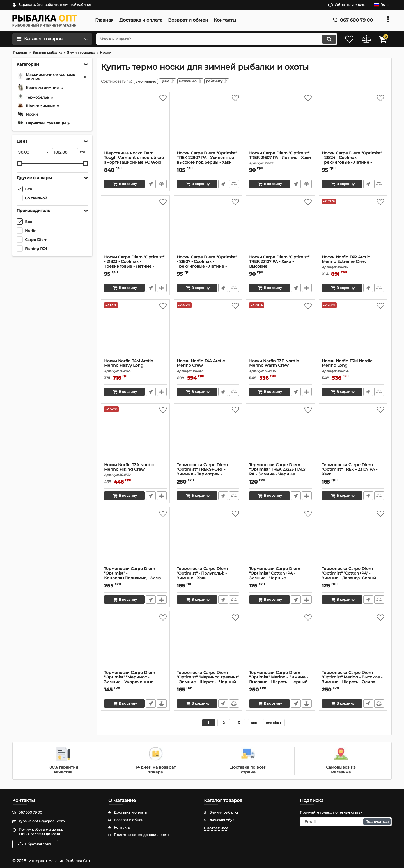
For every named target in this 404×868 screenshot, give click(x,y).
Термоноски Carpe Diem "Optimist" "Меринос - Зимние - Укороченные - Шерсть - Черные (135, 683)
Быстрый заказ (151, 185)
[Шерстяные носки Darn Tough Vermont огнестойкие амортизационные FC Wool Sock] (135, 124)
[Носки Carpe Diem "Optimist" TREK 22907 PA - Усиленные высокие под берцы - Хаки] (208, 124)
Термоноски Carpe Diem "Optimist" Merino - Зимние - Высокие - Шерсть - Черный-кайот (280, 683)
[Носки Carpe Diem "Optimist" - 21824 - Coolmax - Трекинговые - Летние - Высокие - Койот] (353, 124)
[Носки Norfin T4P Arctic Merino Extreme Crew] (353, 228)
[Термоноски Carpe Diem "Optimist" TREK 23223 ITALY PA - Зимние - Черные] (280, 436)
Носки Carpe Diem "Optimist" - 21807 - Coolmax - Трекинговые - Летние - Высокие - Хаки (208, 268)
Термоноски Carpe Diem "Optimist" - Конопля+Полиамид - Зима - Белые (135, 579)
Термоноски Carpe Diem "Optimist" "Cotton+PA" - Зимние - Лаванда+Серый (353, 577)
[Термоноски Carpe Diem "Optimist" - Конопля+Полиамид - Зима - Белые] (135, 539)
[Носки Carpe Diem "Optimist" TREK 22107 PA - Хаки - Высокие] (280, 228)
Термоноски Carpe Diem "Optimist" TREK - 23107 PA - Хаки (353, 473)
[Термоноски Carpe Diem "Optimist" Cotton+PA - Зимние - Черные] (280, 539)
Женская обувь (223, 820)
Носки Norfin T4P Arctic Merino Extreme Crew (353, 263)
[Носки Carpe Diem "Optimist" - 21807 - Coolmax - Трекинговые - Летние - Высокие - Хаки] (208, 228)
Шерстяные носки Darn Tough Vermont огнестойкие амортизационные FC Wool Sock (134, 161)
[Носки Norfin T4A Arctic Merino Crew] (208, 332)
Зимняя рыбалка (224, 812)
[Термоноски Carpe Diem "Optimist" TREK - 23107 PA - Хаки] (353, 436)
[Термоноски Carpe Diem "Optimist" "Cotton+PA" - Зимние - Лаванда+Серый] (353, 539)
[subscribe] (346, 822)
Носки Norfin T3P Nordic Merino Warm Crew (280, 367)
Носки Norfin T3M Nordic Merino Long (353, 367)
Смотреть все (216, 828)
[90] (29, 152)
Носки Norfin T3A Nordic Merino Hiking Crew (135, 471)
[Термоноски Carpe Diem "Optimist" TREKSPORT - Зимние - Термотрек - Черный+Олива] (208, 436)
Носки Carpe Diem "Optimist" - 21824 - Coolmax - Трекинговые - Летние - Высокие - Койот (353, 164)
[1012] (65, 152)
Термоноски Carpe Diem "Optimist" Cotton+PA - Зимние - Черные (280, 577)
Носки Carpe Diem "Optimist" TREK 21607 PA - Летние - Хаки (280, 159)
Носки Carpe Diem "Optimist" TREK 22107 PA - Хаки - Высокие (280, 266)
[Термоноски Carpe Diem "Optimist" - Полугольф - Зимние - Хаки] (208, 539)
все (254, 724)
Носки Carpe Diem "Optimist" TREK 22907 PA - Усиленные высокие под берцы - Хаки (208, 162)
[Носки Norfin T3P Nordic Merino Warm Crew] (280, 332)
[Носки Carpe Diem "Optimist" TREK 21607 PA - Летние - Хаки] (280, 124)
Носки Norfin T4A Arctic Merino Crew (208, 367)
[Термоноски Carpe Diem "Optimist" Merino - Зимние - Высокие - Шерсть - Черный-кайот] (280, 643)
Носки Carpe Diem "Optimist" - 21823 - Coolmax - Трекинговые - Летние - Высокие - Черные (135, 268)
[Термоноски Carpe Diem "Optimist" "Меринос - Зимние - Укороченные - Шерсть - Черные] (135, 643)
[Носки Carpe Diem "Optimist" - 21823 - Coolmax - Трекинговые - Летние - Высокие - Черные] (135, 228)
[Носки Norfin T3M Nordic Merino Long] (353, 332)
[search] (213, 39)
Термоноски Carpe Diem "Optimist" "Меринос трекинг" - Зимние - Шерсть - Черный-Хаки (208, 683)
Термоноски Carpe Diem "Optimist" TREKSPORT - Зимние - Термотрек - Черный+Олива (208, 476)
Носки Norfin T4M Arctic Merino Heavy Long (135, 367)
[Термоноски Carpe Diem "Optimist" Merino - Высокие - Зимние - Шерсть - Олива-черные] (353, 643)
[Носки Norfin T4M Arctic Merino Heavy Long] (135, 332)
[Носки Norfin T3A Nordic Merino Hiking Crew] (135, 436)
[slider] (20, 164)
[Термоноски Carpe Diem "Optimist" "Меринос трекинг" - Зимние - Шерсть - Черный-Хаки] (208, 643)
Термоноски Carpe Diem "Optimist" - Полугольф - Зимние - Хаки (208, 577)
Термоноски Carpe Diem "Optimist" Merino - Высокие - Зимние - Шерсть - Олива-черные (353, 683)
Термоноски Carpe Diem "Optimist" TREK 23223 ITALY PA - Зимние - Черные (280, 473)
